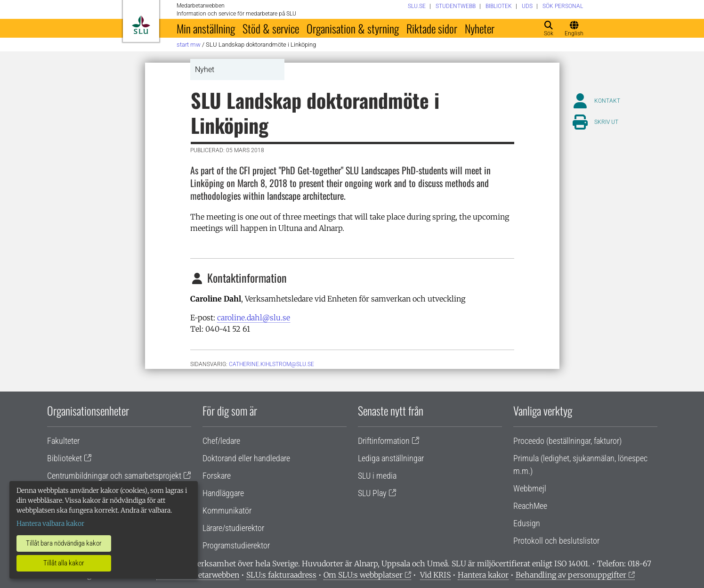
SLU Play (372, 493)
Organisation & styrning (353, 28)
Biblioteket (65, 458)
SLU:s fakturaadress (281, 575)
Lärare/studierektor (233, 528)
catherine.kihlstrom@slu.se (271, 364)
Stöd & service (271, 28)
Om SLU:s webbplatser (363, 575)
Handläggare (223, 493)
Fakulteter (63, 441)
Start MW (189, 45)
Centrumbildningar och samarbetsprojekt (114, 476)
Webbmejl (530, 488)
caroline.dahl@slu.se (254, 318)
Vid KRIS (435, 575)
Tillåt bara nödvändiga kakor (64, 543)
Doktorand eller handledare (246, 458)
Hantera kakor (483, 575)
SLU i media (377, 476)
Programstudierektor (236, 545)
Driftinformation (384, 441)
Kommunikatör (227, 510)
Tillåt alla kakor (64, 563)
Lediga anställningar (391, 458)
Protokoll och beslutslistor (556, 541)
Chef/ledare (221, 441)
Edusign (527, 523)
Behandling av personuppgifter (571, 575)
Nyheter (480, 28)
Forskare (217, 476)
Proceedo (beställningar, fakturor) (567, 441)
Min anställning (206, 28)
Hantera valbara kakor (50, 523)
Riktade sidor (432, 28)
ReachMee (530, 506)
